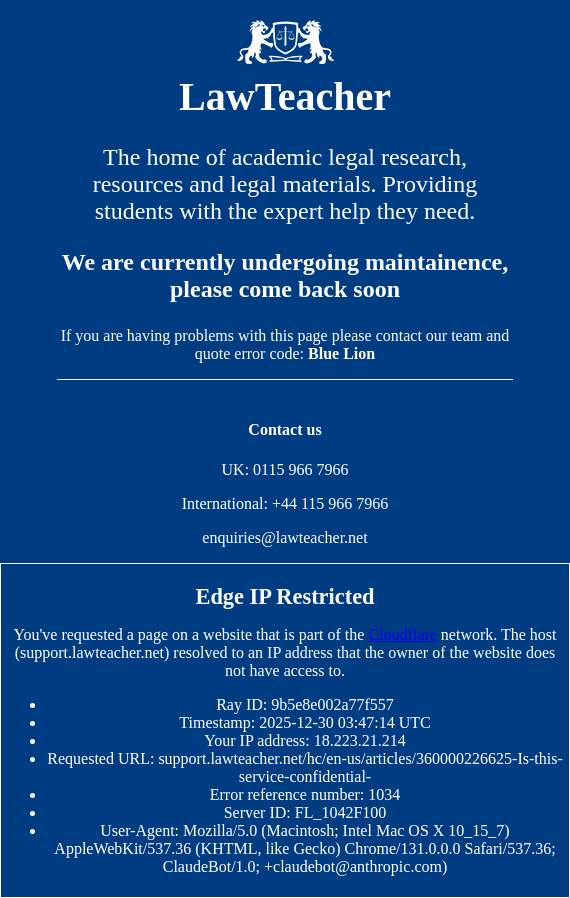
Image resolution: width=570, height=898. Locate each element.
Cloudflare (402, 634)
